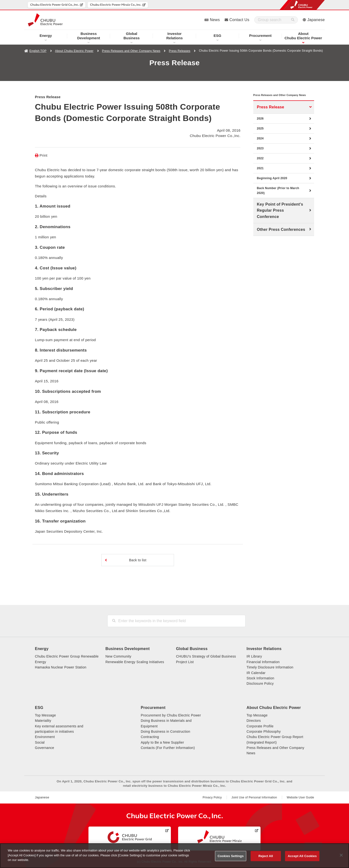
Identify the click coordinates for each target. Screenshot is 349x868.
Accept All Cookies (302, 856)
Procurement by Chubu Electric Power (171, 715)
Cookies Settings (231, 856)
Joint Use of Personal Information (254, 797)
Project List (185, 662)
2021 (260, 176)
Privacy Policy (212, 797)
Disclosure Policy (260, 683)
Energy (46, 36)
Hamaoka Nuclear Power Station (61, 667)
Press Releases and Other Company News (131, 51)
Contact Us (239, 20)
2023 (260, 156)
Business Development (127, 649)
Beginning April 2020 (272, 185)
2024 (260, 146)
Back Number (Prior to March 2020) (278, 198)
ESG (217, 36)
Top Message (45, 715)
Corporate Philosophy (264, 731)
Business (132, 36)
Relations (174, 36)
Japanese (316, 20)
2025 (260, 136)
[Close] (341, 855)
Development (89, 36)
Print (43, 155)
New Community (118, 656)
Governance (44, 748)
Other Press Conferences (281, 237)
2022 (260, 166)
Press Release (271, 114)
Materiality (43, 721)
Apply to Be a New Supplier (163, 742)
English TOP (38, 51)
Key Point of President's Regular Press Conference (280, 218)
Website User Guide (300, 797)
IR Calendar (256, 673)
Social (40, 742)
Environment (45, 737)
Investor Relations (264, 649)
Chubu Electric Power (303, 36)
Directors (254, 721)
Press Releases (180, 51)
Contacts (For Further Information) (168, 748)
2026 (260, 126)
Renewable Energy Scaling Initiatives (135, 662)
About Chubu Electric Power (74, 51)
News (215, 20)
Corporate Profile (260, 726)
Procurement (260, 36)
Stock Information (260, 678)
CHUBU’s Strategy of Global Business (206, 656)
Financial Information (263, 662)
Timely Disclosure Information (270, 667)
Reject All (266, 856)
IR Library (254, 656)
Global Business (192, 649)
